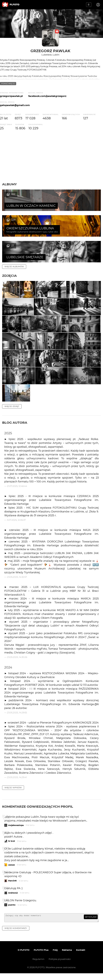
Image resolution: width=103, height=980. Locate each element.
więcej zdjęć (12, 412)
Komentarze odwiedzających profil (38, 812)
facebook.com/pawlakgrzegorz (47, 96)
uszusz (11, 870)
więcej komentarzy (16, 935)
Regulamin (38, 966)
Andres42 (13, 898)
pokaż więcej (8, 84)
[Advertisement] (51, 156)
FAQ (55, 957)
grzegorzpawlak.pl (11, 96)
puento (12, 910)
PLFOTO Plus (41, 957)
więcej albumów (14, 241)
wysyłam (91, 922)
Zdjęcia (9, 250)
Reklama (67, 957)
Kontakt (81, 957)
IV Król (12, 847)
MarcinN (12, 886)
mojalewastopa (16, 831)
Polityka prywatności (60, 966)
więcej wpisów (13, 793)
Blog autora (15, 428)
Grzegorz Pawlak (50, 51)
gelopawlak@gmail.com (15, 105)
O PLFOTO (24, 957)
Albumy (9, 184)
